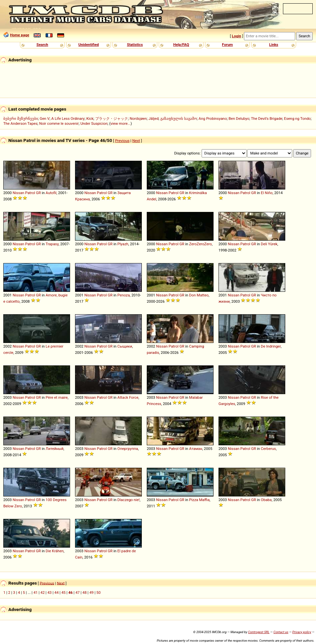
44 (57, 593)
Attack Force (128, 397)
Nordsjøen (138, 119)
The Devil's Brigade (267, 119)
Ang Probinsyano (213, 119)
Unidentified (89, 45)
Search (42, 45)
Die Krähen (55, 551)
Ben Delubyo (239, 119)
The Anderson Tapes (20, 123)
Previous (122, 141)
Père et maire (57, 397)
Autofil (51, 193)
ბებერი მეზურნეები (21, 119)
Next (136, 141)
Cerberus (268, 449)
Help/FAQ (181, 45)
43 (49, 593)
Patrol (30, 193)
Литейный (55, 449)
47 (78, 593)
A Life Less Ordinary (68, 119)
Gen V (45, 119)
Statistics (135, 45)
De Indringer (271, 346)
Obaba (266, 500)
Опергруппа (128, 449)
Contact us (281, 632)
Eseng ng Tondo (297, 119)
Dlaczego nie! (128, 500)
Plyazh (123, 244)
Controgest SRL (259, 632)
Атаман (196, 449)
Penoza (124, 295)
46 (71, 593)
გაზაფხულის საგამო (179, 119)
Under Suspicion (94, 123)
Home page (20, 35)
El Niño (267, 193)
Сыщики (125, 346)
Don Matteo (199, 295)
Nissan (18, 193)
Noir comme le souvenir (59, 123)
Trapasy (52, 244)
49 (91, 593)
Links (274, 45)
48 (84, 593)
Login (236, 36)
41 (36, 593)
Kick (90, 119)
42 (42, 593)
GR (39, 193)
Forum (228, 45)
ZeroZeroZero (200, 244)
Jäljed (153, 119)
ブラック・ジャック (112, 119)
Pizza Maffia (199, 500)
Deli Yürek (269, 244)
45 (64, 593)
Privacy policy (302, 632)
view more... (120, 123)
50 (99, 593)
